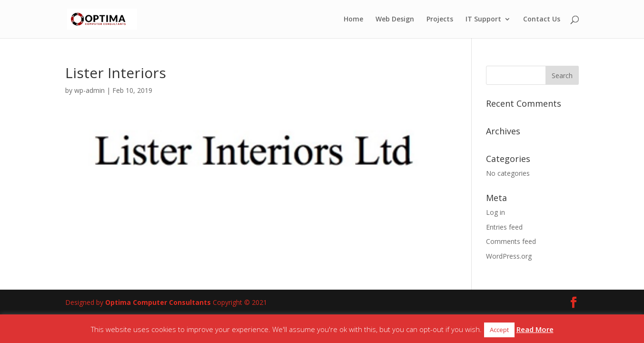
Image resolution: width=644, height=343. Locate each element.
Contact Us (542, 20)
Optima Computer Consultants (158, 302)
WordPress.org (509, 256)
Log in (495, 212)
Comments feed (511, 241)
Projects (440, 20)
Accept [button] (499, 330)
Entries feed (504, 227)
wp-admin (89, 90)
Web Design (395, 20)
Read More (535, 329)
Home (353, 20)
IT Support (483, 20)
